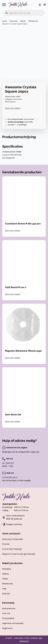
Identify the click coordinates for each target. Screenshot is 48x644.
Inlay (4, 589)
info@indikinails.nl (10, 477)
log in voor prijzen (13, 108)
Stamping (6, 569)
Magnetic (13, 102)
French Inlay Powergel (12, 549)
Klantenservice (9, 609)
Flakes (5, 579)
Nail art (23, 21)
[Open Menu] (4, 5)
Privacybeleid (8, 618)
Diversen (6, 594)
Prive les (6, 544)
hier (9, 452)
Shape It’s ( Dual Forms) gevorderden (19, 554)
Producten (14, 21)
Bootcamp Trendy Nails (12, 539)
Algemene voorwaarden (13, 623)
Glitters (6, 574)
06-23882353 (8, 463)
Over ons (6, 613)
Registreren (7, 628)
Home (5, 21)
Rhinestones (33, 21)
